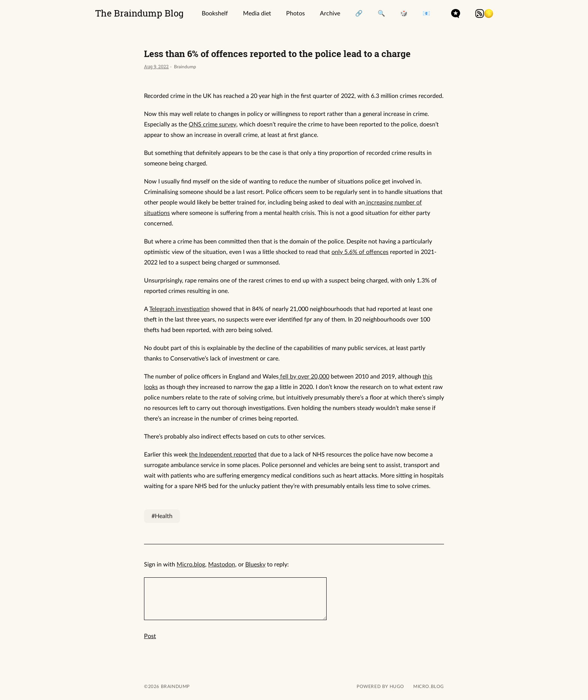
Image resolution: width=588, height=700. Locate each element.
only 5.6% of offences (360, 252)
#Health (162, 516)
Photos (295, 14)
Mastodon (222, 565)
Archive (330, 14)
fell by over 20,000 (304, 377)
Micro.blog (191, 565)
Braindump (175, 686)
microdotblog (456, 14)
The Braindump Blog (139, 13)
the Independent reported (223, 455)
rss (480, 14)
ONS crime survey (212, 125)
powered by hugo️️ (380, 686)
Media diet (257, 14)
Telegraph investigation (179, 309)
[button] (489, 14)
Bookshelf (215, 14)
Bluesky (255, 565)
